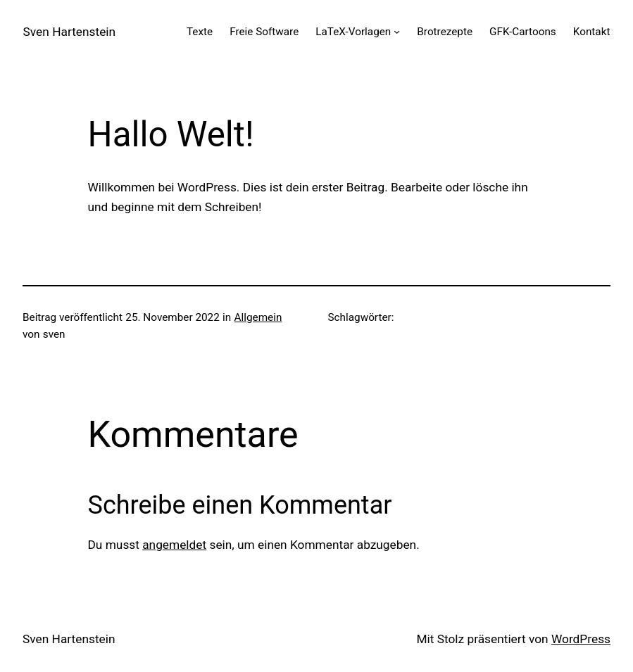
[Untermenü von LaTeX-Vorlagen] (397, 31)
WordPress (581, 639)
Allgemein (258, 317)
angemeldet (174, 545)
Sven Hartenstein (69, 32)
